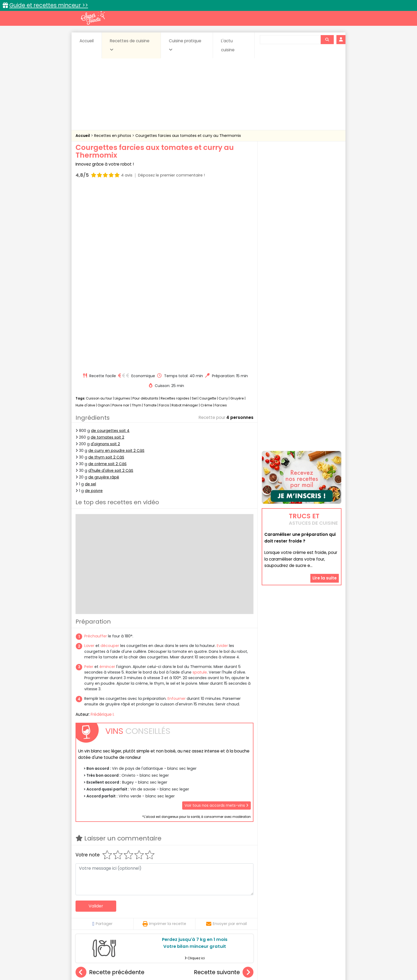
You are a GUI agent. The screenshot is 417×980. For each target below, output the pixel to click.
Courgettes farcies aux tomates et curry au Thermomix (188, 136)
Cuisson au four (99, 218)
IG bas (250, 912)
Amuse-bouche (118, 907)
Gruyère (237, 218)
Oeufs (295, 912)
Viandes (265, 917)
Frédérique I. (103, 534)
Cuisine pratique (185, 45)
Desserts (90, 912)
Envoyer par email (226, 743)
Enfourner (177, 518)
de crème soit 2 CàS (107, 283)
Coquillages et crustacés (288, 907)
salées (157, 917)
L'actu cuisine (228, 45)
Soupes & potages (210, 917)
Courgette (208, 218)
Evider (222, 465)
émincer (107, 486)
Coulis (324, 907)
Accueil (87, 41)
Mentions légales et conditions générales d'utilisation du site (207, 959)
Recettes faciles (136, 896)
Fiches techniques (236, 896)
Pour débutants (145, 218)
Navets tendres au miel (164, 852)
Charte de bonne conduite (291, 959)
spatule (200, 492)
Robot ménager (185, 225)
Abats (90, 907)
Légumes (122, 218)
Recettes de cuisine (130, 45)
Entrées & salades (122, 912)
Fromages (227, 912)
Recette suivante (224, 792)
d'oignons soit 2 (105, 263)
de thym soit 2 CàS (106, 277)
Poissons (135, 917)
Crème (206, 225)
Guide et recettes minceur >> (49, 5)
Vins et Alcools (294, 917)
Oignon (104, 225)
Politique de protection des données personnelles (197, 964)
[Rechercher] (327, 40)
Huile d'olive (85, 225)
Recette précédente (110, 792)
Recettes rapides (175, 218)
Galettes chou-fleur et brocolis (229, 852)
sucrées (242, 917)
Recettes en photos (113, 136)
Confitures (221, 907)
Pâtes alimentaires (102, 917)
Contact (139, 959)
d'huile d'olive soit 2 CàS (111, 290)
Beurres (147, 907)
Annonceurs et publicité (103, 959)
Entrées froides (197, 912)
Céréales (195, 907)
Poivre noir (121, 225)
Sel (194, 218)
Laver (89, 465)
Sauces (179, 917)
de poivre (94, 310)
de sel (90, 304)
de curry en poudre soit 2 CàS (116, 270)
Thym (137, 225)
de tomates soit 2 (107, 257)
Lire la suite (325, 518)
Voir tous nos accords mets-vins (216, 625)
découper (110, 465)
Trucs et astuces (283, 896)
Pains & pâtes (320, 912)
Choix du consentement (270, 964)
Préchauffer (96, 456)
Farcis (164, 225)
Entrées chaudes (160, 912)
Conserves (248, 907)
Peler (89, 486)
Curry (223, 218)
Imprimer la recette (164, 743)
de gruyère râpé (104, 297)
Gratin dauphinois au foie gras (110, 852)
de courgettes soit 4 (110, 250)
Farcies (221, 225)
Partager (102, 743)
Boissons (171, 907)
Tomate (150, 225)
